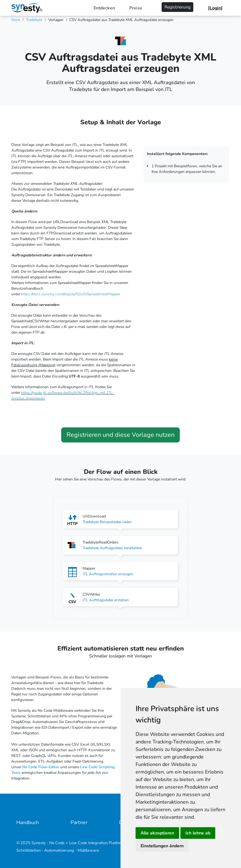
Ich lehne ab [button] (198, 833)
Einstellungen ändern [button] (162, 846)
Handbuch (28, 822)
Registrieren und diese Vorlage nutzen (120, 435)
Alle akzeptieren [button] (157, 833)
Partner (79, 822)
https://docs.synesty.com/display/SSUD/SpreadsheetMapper (71, 294)
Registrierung (177, 7)
